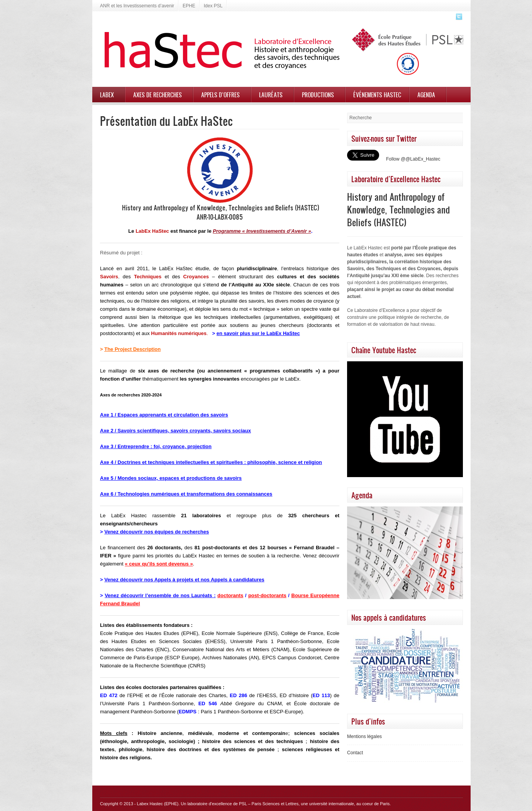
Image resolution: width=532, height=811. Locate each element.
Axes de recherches (158, 95)
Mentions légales (364, 737)
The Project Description (132, 349)
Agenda (426, 95)
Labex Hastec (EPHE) (158, 804)
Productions (318, 95)
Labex (107, 95)
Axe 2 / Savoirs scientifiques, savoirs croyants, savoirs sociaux (175, 431)
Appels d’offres (220, 95)
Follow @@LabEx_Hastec (413, 159)
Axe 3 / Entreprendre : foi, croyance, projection (156, 446)
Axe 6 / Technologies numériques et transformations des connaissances (186, 494)
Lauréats (271, 95)
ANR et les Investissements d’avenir (137, 6)
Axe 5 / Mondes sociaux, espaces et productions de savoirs (171, 478)
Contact (355, 753)
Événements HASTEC (377, 95)
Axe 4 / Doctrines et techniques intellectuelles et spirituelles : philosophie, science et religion (211, 462)
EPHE (189, 6)
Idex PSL (213, 6)
